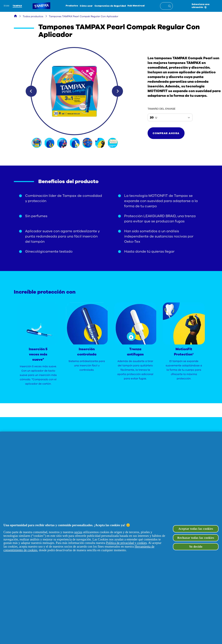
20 (153, 117)
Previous (31, 91)
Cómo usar (86, 6)
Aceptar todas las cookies (196, 529)
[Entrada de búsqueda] (170, 7)
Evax (7, 6)
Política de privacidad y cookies (126, 543)
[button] (166, 133)
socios (78, 532)
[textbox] (166, 6)
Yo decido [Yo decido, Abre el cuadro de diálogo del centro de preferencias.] (196, 547)
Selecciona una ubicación (200, 6)
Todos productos (33, 16)
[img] (37, 143)
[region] (111, 538)
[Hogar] (15, 16)
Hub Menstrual (136, 6)
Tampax (17, 6)
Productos (72, 6)
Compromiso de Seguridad (110, 6)
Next (117, 91)
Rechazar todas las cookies (196, 538)
